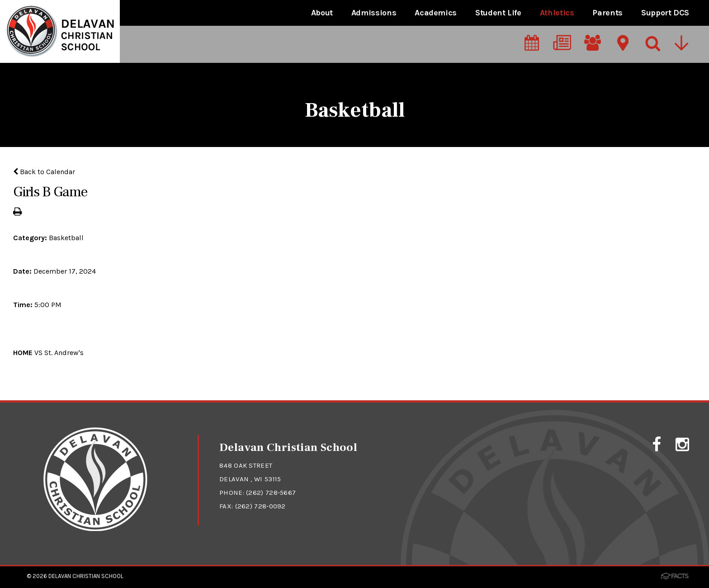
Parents (607, 13)
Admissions (374, 13)
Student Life (498, 13)
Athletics (557, 13)
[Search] (652, 44)
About (322, 13)
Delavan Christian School (86, 576)
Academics (436, 13)
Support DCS (665, 13)
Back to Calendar (44, 172)
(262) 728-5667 (271, 493)
